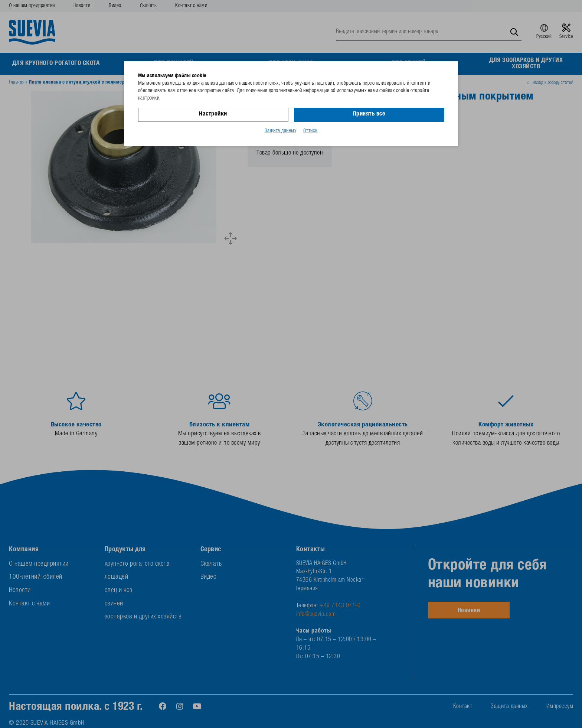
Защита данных (281, 131)
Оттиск (310, 131)
